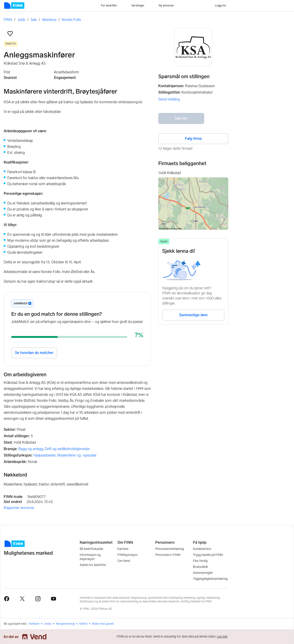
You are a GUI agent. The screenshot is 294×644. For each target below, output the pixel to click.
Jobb (21, 20)
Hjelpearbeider (44, 455)
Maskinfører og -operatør (77, 455)
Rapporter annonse (19, 508)
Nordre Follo (71, 20)
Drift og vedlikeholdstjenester (67, 449)
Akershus (49, 20)
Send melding (169, 99)
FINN (8, 20)
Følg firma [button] (193, 139)
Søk (34, 20)
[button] (10, 34)
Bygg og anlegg (31, 449)
